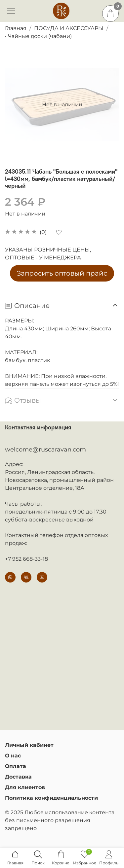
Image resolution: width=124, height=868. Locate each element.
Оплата (16, 766)
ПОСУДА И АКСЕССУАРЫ (69, 28)
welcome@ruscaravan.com (45, 450)
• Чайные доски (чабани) (38, 36)
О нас (13, 756)
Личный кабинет (29, 745)
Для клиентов (25, 787)
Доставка (18, 777)
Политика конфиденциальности (51, 798)
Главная (16, 28)
